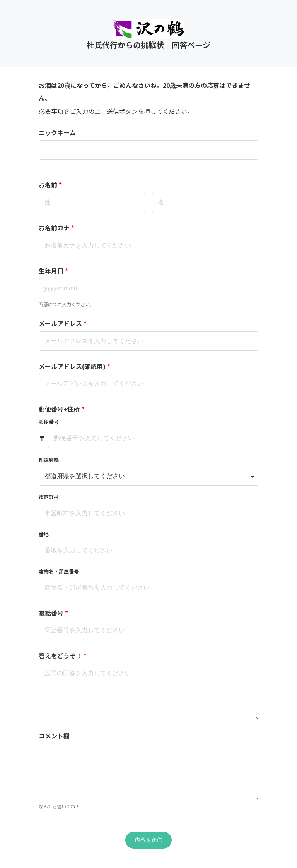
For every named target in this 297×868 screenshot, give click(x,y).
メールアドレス (63, 323)
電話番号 (53, 613)
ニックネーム (57, 132)
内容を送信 (148, 840)
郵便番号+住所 (61, 409)
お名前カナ (56, 228)
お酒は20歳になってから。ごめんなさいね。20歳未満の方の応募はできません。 (144, 91)
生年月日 (53, 271)
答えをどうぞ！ (63, 655)
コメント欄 (54, 736)
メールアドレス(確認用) (74, 366)
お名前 (50, 185)
